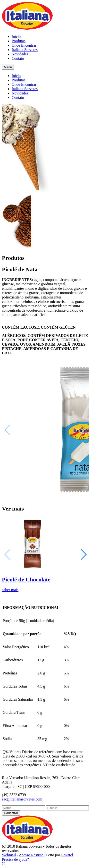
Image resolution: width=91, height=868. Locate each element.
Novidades (20, 54)
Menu (8, 67)
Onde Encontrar (24, 45)
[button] (83, 554)
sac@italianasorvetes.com (22, 799)
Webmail (9, 855)
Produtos (19, 41)
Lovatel (67, 855)
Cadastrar (11, 813)
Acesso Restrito (31, 855)
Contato (18, 58)
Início (16, 37)
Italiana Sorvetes (25, 50)
